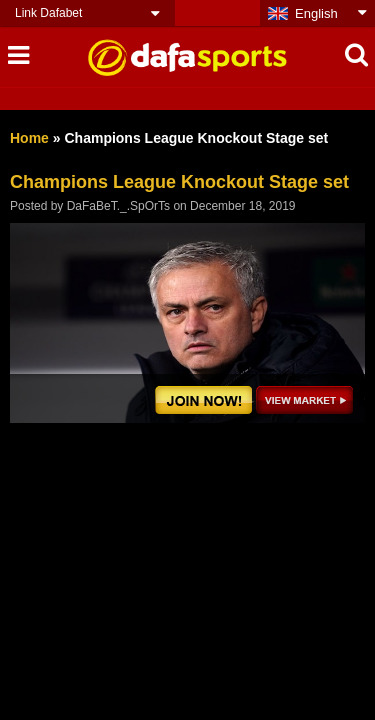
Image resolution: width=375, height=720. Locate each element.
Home (29, 138)
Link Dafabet (48, 13)
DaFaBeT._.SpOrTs (118, 206)
